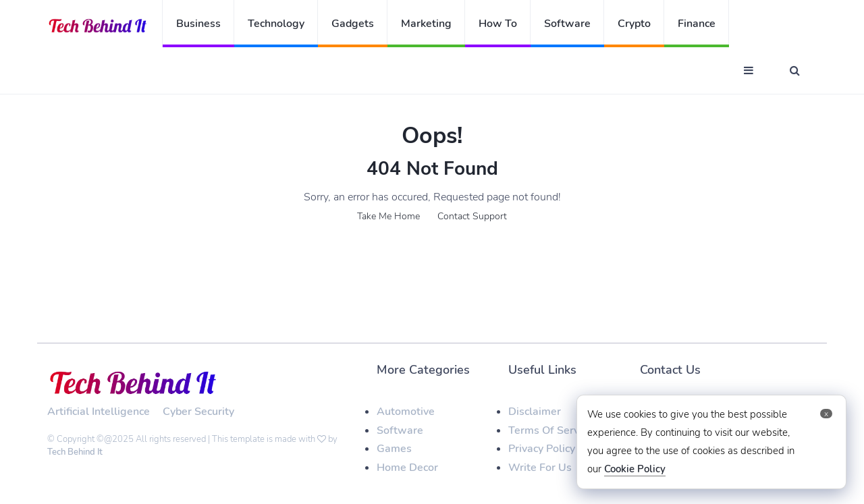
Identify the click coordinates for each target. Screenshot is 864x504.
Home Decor (407, 468)
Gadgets (353, 24)
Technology (276, 24)
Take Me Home (388, 216)
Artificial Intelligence (99, 412)
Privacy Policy (542, 449)
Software (567, 24)
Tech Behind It (75, 452)
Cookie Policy (635, 469)
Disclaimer (535, 412)
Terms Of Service (550, 430)
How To (498, 24)
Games (394, 449)
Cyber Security (198, 412)
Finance (697, 24)
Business (198, 24)
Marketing (426, 24)
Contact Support (472, 216)
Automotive (406, 412)
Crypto (634, 24)
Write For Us (540, 468)
